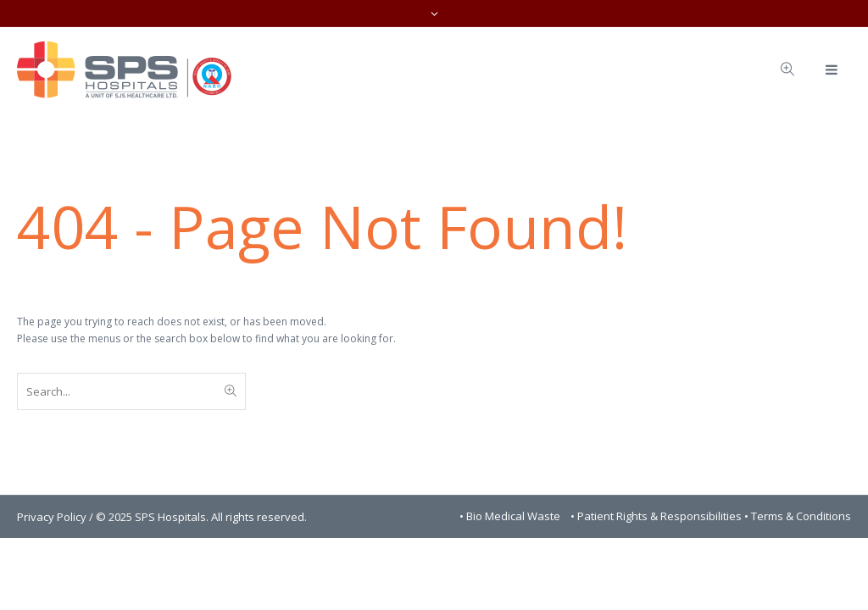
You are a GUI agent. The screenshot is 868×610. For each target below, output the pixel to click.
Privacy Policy (52, 517)
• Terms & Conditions (798, 516)
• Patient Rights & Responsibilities (657, 516)
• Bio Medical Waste (511, 516)
